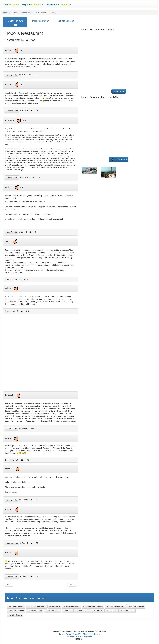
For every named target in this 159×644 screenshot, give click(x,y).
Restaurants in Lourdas (30, 13)
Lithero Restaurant (53, 611)
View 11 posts (12, 111)
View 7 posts (12, 429)
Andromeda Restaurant (36, 606)
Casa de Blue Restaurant (93, 606)
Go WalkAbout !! (119, 160)
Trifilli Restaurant (15, 615)
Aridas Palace (54, 606)
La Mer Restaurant (35, 611)
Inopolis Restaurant (136, 606)
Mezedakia (98, 611)
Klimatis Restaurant (16, 611)
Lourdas (16, 13)
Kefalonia (7, 13)
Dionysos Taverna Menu (116, 606)
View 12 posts (12, 178)
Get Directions (119, 91)
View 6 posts (12, 75)
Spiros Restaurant (127, 611)
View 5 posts (12, 232)
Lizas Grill (67, 611)
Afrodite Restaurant (16, 606)
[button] (33, 5)
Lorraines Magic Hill (83, 611)
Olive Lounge (111, 611)
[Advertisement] (40, 353)
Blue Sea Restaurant (71, 606)
